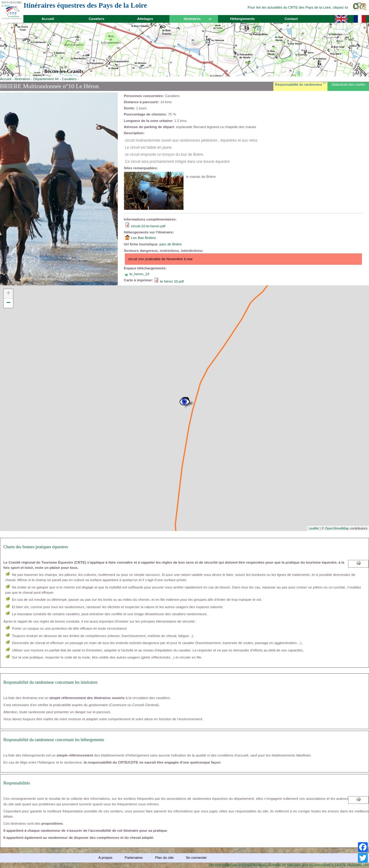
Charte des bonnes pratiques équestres (36, 547)
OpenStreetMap (337, 528)
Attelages (145, 19)
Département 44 (46, 79)
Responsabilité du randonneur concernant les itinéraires (50, 682)
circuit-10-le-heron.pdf (148, 226)
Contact (291, 19)
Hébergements (242, 19)
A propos (105, 858)
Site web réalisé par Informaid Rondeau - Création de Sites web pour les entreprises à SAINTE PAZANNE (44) (289, 865)
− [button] (8, 303)
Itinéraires (192, 19)
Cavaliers (96, 19)
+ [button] (8, 294)
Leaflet (314, 528)
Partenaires (134, 858)
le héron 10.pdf (172, 281)
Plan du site (164, 858)
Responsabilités (17, 783)
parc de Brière (171, 244)
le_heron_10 (139, 274)
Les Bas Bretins (143, 238)
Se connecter (196, 858)
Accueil (48, 19)
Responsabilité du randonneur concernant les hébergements (54, 740)
